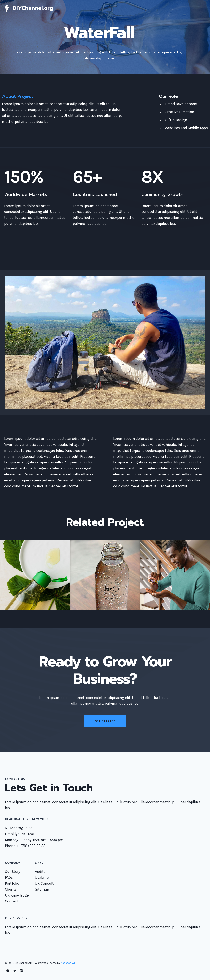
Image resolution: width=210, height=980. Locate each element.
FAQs (9, 877)
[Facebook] (8, 971)
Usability (42, 877)
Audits (40, 872)
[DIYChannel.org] (29, 8)
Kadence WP (68, 963)
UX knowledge (17, 895)
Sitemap (42, 889)
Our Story (13, 872)
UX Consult (44, 883)
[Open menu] (201, 8)
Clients (11, 889)
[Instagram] (21, 971)
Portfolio (12, 883)
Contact (12, 901)
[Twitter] (15, 971)
